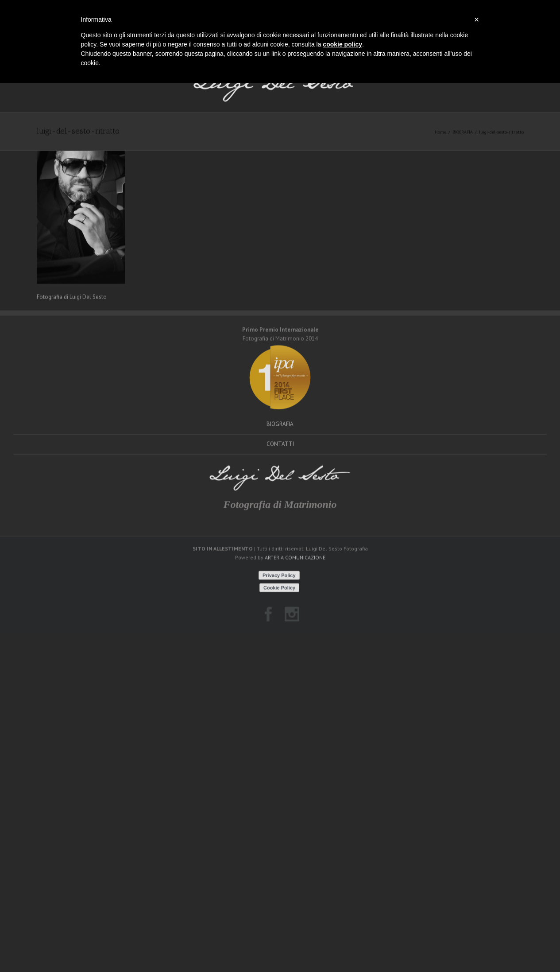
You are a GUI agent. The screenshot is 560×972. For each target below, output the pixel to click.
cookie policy (342, 44)
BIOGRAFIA (463, 152)
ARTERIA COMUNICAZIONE (295, 578)
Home (440, 152)
